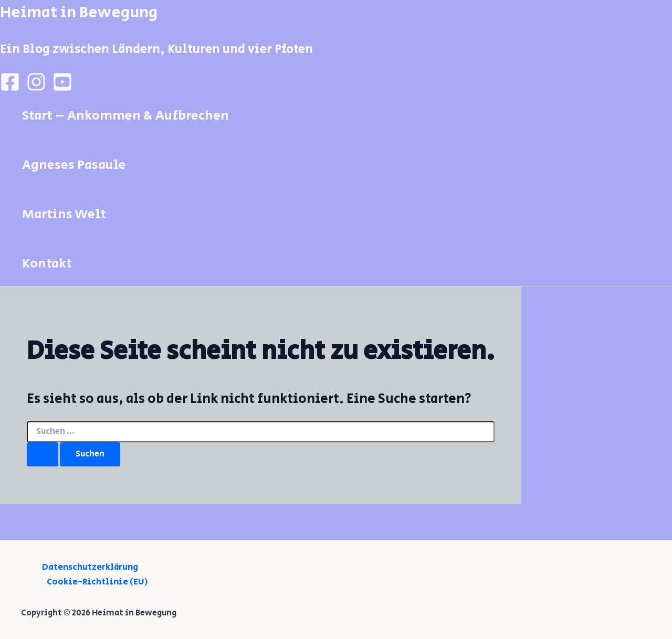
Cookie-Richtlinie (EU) (97, 582)
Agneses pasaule (74, 165)
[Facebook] (10, 89)
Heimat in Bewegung (79, 13)
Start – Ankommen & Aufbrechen (125, 116)
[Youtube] (62, 89)
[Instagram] (36, 89)
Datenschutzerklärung (90, 567)
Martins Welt (64, 214)
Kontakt (47, 264)
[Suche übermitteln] (43, 454)
